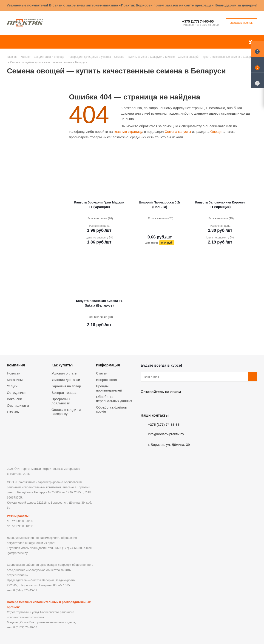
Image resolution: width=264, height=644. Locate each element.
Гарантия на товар (66, 386)
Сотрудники (16, 393)
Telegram (180, 403)
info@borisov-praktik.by (166, 434)
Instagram (168, 403)
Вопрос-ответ (107, 380)
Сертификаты (18, 405)
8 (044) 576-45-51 (25, 590)
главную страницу (128, 132)
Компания (16, 365)
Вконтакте (145, 403)
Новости (14, 373)
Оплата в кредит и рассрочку (66, 412)
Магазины (15, 380)
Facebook (157, 403)
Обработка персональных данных (114, 399)
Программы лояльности (61, 401)
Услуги (12, 386)
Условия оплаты (64, 373)
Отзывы (13, 412)
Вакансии (14, 399)
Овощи (216, 132)
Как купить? (62, 365)
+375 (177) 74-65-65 (198, 21)
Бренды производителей (109, 388)
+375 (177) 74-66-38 (68, 548)
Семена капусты (178, 132)
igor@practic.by (17, 553)
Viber (191, 403)
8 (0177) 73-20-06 (25, 627)
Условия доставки (66, 380)
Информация (108, 365)
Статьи (102, 373)
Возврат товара (64, 393)
